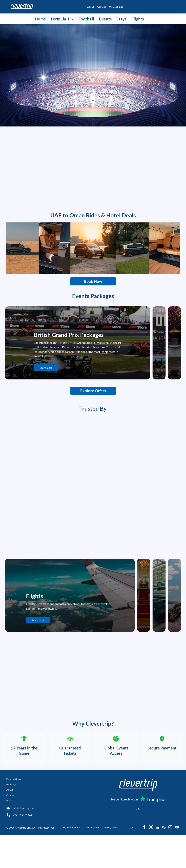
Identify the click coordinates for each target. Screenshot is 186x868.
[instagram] (170, 860)
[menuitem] (89, 7)
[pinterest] (164, 860)
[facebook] (144, 860)
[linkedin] (157, 860)
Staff (131, 860)
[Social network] (151, 860)
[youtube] (177, 860)
